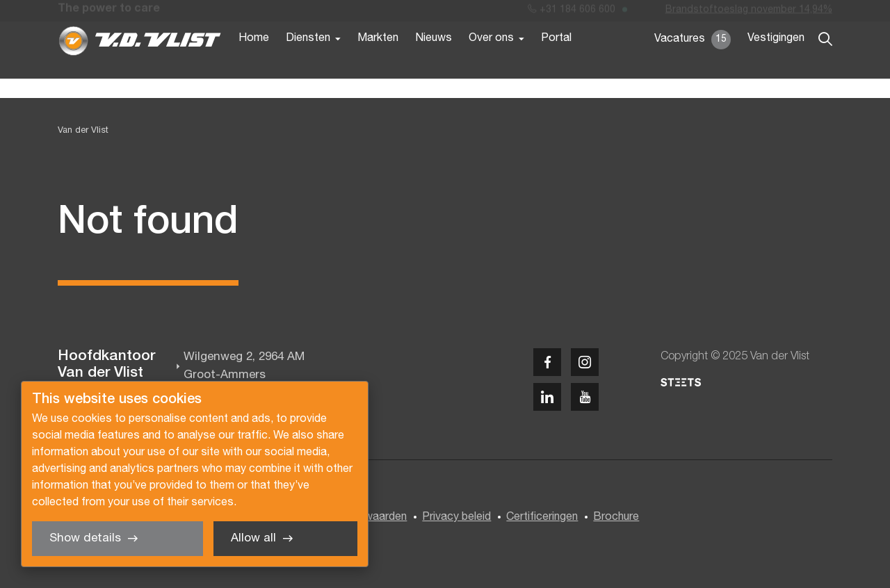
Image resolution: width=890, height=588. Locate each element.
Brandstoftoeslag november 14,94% (749, 13)
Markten (378, 61)
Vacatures (693, 63)
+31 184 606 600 (572, 13)
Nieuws (434, 61)
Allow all (253, 538)
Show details (85, 538)
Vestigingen (776, 61)
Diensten (308, 61)
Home (254, 61)
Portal (556, 61)
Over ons (491, 61)
